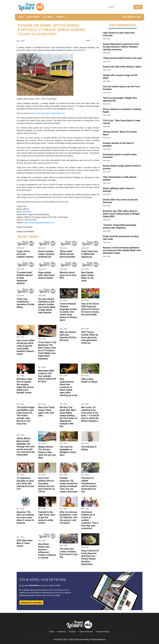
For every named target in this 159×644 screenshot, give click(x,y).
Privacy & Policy (103, 632)
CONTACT (61, 17)
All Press (48, 17)
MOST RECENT (33, 17)
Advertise (62, 632)
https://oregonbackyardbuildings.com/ (39, 223)
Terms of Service (86, 632)
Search (138, 7)
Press (52, 632)
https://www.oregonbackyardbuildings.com (48, 113)
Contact (72, 632)
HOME (21, 17)
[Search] (120, 7)
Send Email (26, 212)
